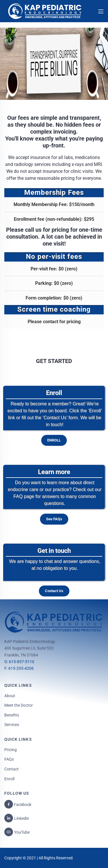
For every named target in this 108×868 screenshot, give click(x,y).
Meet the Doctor (19, 705)
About (10, 696)
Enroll (9, 779)
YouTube (22, 832)
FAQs (9, 759)
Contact (12, 769)
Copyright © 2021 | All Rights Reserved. (39, 858)
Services (12, 725)
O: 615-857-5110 (19, 662)
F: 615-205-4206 (19, 668)
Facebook (22, 805)
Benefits (12, 715)
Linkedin (22, 818)
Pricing (11, 750)
